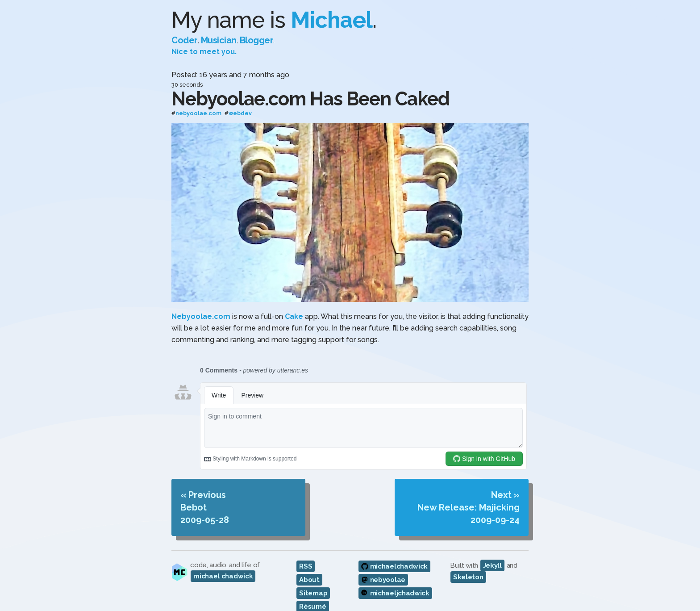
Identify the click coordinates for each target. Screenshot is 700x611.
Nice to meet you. (204, 52)
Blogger (257, 40)
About (309, 580)
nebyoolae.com (198, 114)
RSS (306, 566)
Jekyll (492, 565)
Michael (331, 20)
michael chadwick (223, 576)
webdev (240, 114)
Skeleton (468, 577)
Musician (219, 40)
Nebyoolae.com (201, 316)
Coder (185, 40)
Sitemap (313, 593)
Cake (294, 316)
